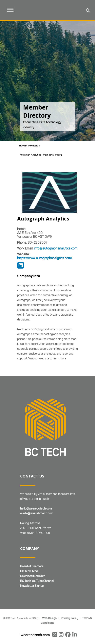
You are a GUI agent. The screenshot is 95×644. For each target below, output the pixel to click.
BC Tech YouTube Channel (37, 581)
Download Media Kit (32, 576)
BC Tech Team (29, 571)
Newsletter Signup (32, 586)
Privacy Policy (69, 618)
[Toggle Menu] (10, 10)
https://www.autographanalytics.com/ (45, 258)
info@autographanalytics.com (56, 248)
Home (23, 146)
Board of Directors (32, 566)
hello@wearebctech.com (36, 509)
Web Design (49, 618)
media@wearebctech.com (37, 513)
